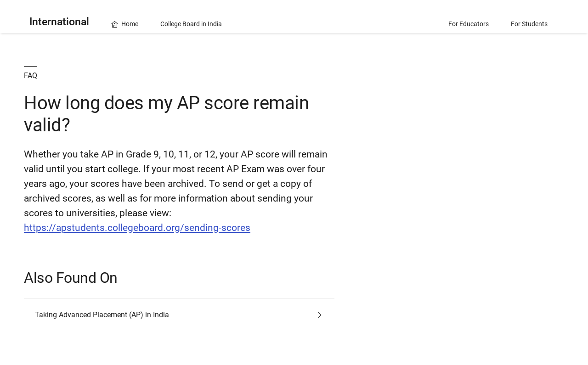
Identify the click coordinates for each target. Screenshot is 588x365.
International (59, 22)
